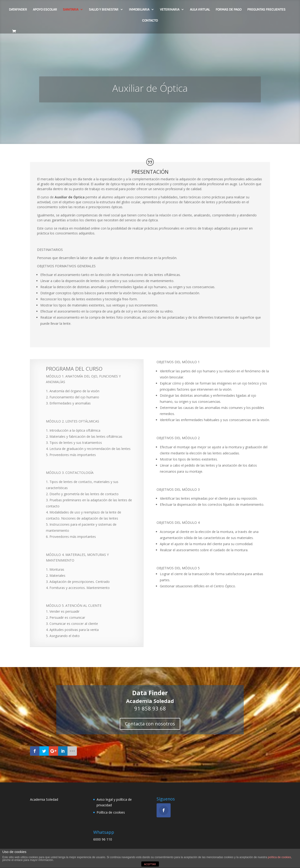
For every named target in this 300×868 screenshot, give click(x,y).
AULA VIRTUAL (200, 10)
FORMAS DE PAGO (229, 10)
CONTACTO (150, 21)
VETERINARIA (170, 10)
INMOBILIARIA (139, 10)
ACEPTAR (150, 864)
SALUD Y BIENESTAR (104, 10)
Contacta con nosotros (150, 724)
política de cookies (279, 857)
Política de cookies (111, 812)
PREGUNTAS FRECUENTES (266, 10)
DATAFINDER (18, 10)
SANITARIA (71, 10)
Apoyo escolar (45, 10)
